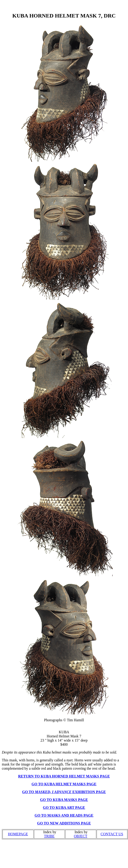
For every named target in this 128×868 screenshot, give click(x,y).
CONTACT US (112, 834)
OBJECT (81, 836)
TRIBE (49, 836)
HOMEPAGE (18, 834)
